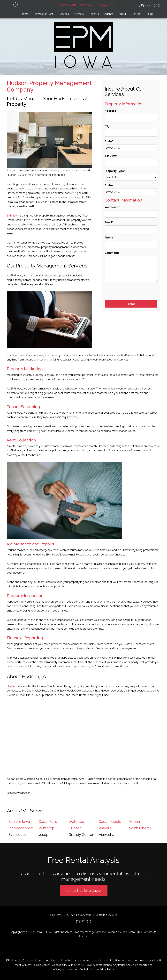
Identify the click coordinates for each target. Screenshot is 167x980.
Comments (112, 253)
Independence (21, 828)
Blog (150, 14)
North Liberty (140, 828)
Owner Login (87, 5)
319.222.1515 (149, 5)
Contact (137, 14)
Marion (134, 821)
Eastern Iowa (19, 821)
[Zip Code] (131, 162)
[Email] (131, 229)
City (107, 126)
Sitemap (83, 936)
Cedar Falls (48, 821)
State (108, 141)
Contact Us (149, 932)
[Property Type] (131, 177)
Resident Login (67, 5)
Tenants (94, 14)
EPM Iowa (13, 216)
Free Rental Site (131, 932)
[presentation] (129, 292)
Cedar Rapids (110, 821)
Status (109, 185)
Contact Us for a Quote (84, 891)
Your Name (112, 207)
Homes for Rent (44, 14)
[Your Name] (131, 214)
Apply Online (107, 5)
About (122, 14)
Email (108, 222)
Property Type (114, 171)
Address (110, 111)
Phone (109, 238)
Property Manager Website (90, 932)
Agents (109, 14)
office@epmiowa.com (66, 969)
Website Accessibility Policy (97, 969)
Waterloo (76, 821)
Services (64, 14)
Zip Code (111, 156)
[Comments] (131, 269)
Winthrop (46, 828)
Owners (79, 14)
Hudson (12, 686)
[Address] (131, 118)
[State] (131, 148)
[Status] (131, 192)
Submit (131, 304)
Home (25, 14)
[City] (131, 133)
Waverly (105, 828)
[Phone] (131, 244)
